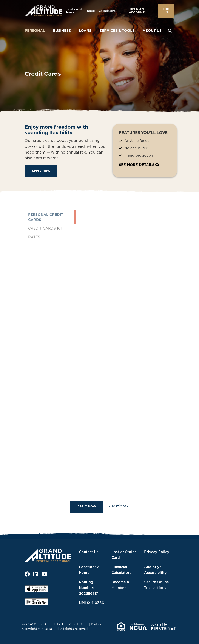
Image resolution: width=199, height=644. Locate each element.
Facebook (27, 574)
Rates (91, 11)
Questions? (118, 506)
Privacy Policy (157, 552)
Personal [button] (35, 31)
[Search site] (170, 31)
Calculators (107, 11)
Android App (37, 603)
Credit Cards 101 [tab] (45, 241)
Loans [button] (85, 31)
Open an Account (137, 11)
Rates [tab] (34, 250)
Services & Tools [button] (117, 31)
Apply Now (41, 171)
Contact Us (89, 552)
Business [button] (62, 31)
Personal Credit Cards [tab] (46, 230)
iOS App (37, 590)
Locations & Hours (74, 11)
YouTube (44, 574)
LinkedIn (36, 574)
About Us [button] (152, 31)
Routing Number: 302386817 (89, 588)
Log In (166, 11)
